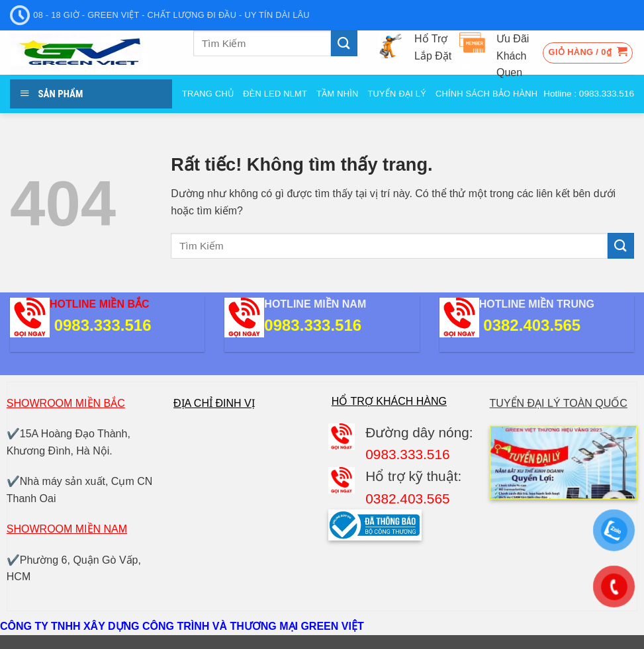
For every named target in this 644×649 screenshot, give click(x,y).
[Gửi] (344, 43)
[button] (588, 53)
